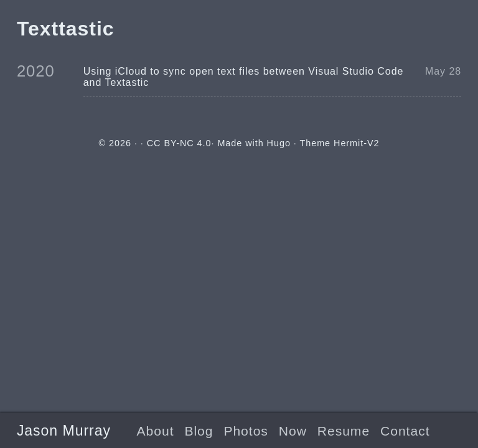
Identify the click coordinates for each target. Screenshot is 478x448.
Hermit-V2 (356, 143)
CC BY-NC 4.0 (179, 143)
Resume (344, 431)
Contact (405, 431)
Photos (246, 431)
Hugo (279, 143)
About (156, 431)
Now (293, 431)
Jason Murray (64, 431)
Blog (199, 431)
